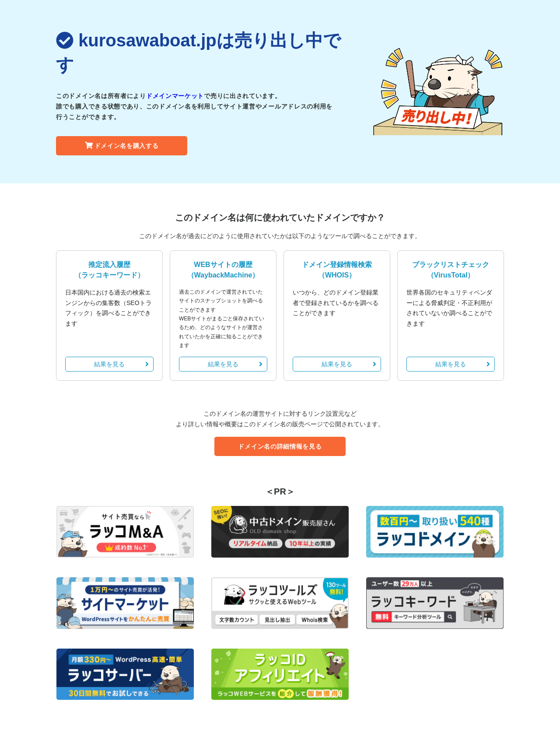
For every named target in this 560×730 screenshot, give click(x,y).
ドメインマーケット (175, 96)
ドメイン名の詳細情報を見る (280, 446)
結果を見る (121, 364)
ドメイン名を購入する (122, 146)
